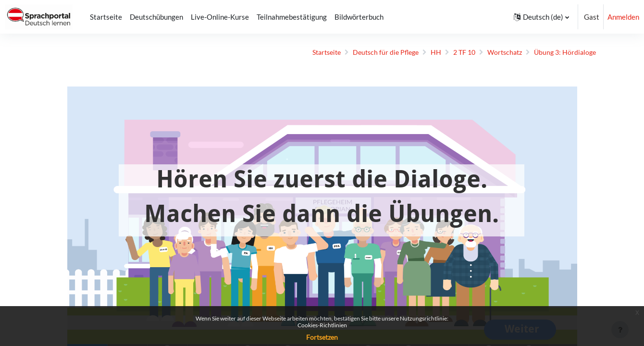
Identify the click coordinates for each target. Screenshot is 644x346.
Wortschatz (494, 52)
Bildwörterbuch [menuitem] (359, 17)
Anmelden (623, 17)
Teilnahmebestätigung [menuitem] (292, 17)
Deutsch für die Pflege (370, 52)
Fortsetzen (322, 337)
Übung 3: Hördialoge (557, 52)
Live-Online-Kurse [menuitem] (220, 17)
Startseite (307, 52)
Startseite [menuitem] (106, 17)
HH (422, 52)
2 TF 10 (451, 52)
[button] (541, 17)
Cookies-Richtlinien (322, 325)
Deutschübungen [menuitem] (156, 17)
